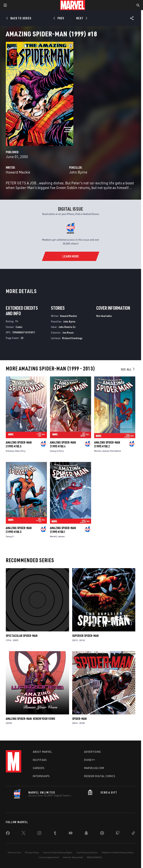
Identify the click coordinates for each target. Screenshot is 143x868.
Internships (41, 776)
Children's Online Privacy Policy (118, 852)
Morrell (98, 451)
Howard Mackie (18, 172)
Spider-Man (79, 719)
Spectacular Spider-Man (22, 636)
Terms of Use (14, 852)
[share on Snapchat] (86, 834)
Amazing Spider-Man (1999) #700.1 (63, 530)
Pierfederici (115, 451)
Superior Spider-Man (85, 636)
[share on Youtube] (71, 834)
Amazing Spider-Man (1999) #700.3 (19, 530)
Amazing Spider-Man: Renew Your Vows (30, 719)
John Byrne (78, 172)
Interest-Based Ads (73, 857)
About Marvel (42, 752)
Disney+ (90, 760)
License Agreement (49, 857)
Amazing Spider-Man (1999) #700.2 (107, 444)
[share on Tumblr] (55, 834)
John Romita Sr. (67, 327)
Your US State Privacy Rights (58, 852)
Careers (39, 768)
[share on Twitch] (118, 834)
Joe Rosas (68, 332)
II (57, 451)
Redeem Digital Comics (100, 776)
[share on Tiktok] (133, 834)
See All (128, 369)
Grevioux (10, 451)
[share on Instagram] (39, 834)
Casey (53, 451)
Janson (105, 451)
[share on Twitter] (24, 834)
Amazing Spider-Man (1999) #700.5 (19, 444)
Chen (17, 451)
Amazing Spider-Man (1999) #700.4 (63, 444)
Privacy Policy (32, 852)
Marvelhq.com (94, 768)
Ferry (23, 451)
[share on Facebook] (8, 834)
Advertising (93, 752)
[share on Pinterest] (102, 834)
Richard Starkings (72, 338)
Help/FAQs (40, 760)
